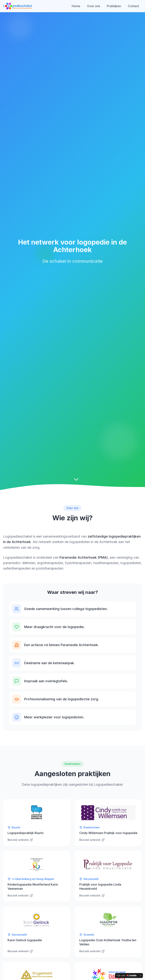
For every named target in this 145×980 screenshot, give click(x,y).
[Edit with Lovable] (127, 975)
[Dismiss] (140, 975)
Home (76, 6)
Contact (133, 6)
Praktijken (114, 6)
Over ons (94, 6)
